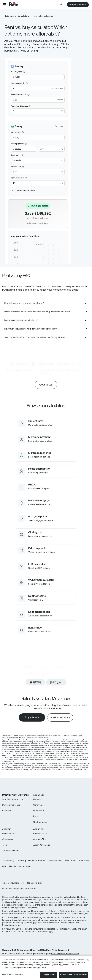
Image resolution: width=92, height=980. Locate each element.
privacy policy (18, 975)
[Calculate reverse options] (46, 503)
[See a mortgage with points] (46, 519)
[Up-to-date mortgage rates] (46, 423)
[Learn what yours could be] (46, 535)
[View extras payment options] (46, 551)
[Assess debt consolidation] (46, 614)
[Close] (88, 968)
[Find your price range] (46, 471)
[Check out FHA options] (46, 566)
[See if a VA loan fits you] (46, 582)
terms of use (31, 975)
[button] (4, 5)
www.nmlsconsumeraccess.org (65, 954)
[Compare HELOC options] (46, 487)
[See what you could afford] (46, 439)
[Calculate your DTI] (46, 598)
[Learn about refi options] (46, 455)
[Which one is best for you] (46, 630)
